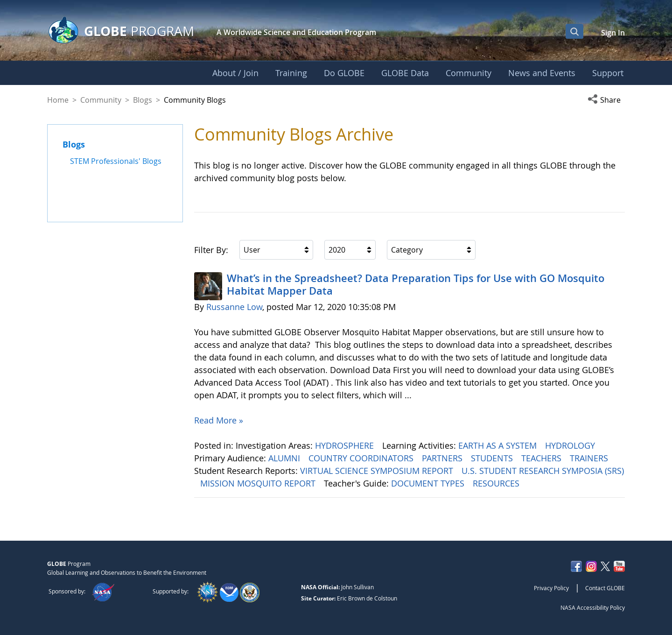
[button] (606, 100)
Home (58, 100)
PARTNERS (443, 458)
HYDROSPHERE (346, 445)
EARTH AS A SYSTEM (499, 445)
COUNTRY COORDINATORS (362, 458)
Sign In (613, 33)
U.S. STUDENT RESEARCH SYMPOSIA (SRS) (543, 471)
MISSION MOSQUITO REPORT (259, 483)
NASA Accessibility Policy (593, 607)
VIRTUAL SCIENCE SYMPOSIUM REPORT (378, 471)
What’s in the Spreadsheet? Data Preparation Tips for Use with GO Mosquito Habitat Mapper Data (416, 284)
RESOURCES (497, 483)
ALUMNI (285, 458)
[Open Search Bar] (574, 31)
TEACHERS (542, 458)
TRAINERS (590, 458)
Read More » (219, 420)
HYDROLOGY (571, 445)
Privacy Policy (551, 588)
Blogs (143, 100)
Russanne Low (234, 307)
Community (101, 100)
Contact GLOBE (605, 588)
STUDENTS (493, 458)
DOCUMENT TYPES (429, 483)
